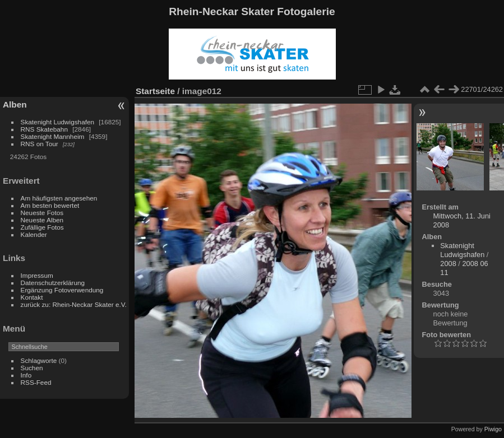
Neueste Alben (42, 220)
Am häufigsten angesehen (59, 198)
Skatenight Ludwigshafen (57, 122)
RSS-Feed (36, 382)
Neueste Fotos (42, 213)
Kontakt (32, 297)
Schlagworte (39, 360)
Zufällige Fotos (42, 227)
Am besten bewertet (50, 205)
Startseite (155, 91)
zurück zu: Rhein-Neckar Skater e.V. (74, 304)
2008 (448, 264)
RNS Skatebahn (44, 129)
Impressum (37, 275)
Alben (15, 104)
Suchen (32, 368)
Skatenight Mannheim (53, 136)
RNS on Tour (40, 144)
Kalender (34, 234)
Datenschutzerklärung (53, 283)
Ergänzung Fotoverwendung (62, 290)
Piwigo (493, 429)
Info (26, 375)
